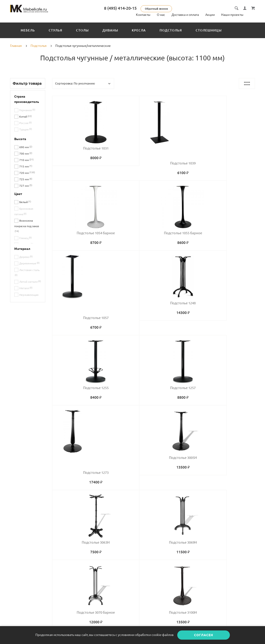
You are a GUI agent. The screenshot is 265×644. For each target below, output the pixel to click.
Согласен (204, 635)
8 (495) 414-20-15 (130, 8)
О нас (161, 15)
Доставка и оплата (185, 15)
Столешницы (209, 30)
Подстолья (171, 30)
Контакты (143, 15)
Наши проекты (232, 15)
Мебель (28, 30)
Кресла (139, 30)
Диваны (110, 30)
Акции (210, 15)
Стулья (55, 30)
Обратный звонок (166, 9)
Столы (82, 30)
